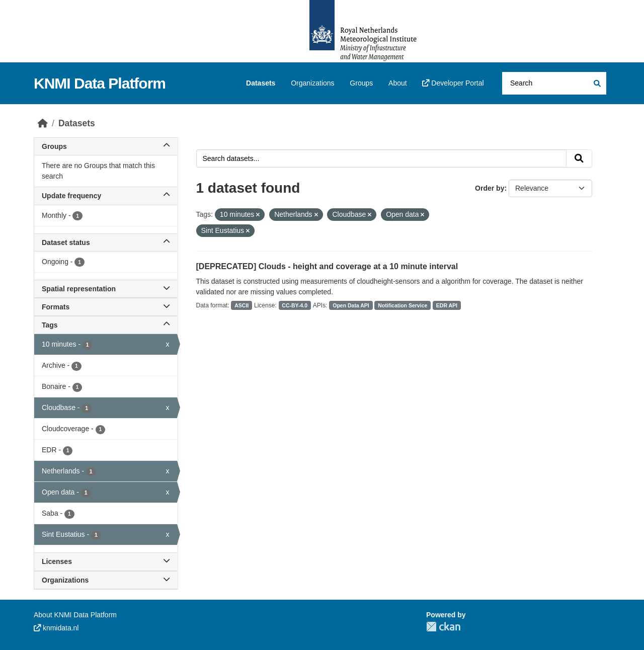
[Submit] (596, 83)
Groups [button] (106, 146)
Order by (490, 188)
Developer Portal (453, 83)
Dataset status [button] (106, 242)
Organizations (312, 83)
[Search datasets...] (554, 83)
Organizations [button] (106, 580)
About (398, 83)
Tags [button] (106, 325)
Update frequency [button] (106, 196)
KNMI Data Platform (100, 83)
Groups (361, 83)
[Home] (43, 123)
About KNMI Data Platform (75, 615)
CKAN (443, 627)
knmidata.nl (56, 628)
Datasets (261, 83)
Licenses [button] (106, 561)
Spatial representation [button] (106, 289)
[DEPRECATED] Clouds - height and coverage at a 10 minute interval (327, 266)
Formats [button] (106, 307)
